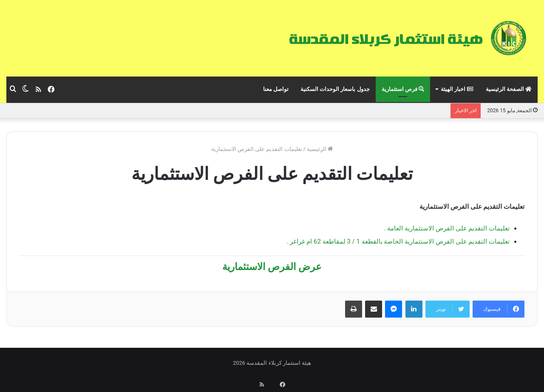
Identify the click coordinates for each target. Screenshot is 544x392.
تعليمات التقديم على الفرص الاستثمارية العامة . (447, 228)
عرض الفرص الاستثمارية (272, 267)
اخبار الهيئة (457, 89)
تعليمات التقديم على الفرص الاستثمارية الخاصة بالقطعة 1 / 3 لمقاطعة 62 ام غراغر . (398, 241)
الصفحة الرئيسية (509, 89)
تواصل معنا (276, 89)
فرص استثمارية (403, 89)
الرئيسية (320, 149)
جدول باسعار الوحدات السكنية (335, 89)
